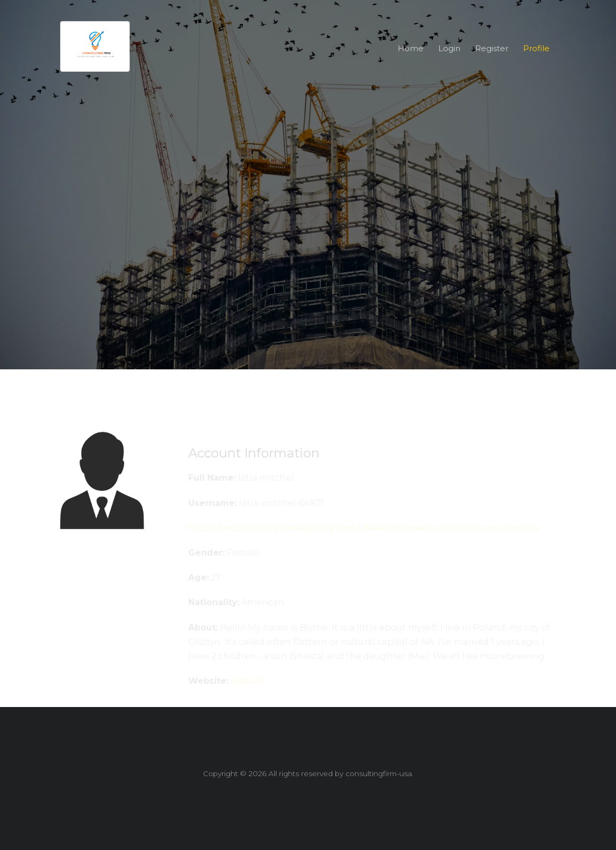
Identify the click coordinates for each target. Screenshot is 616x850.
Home (411, 48)
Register (492, 48)
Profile (536, 48)
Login (449, 48)
